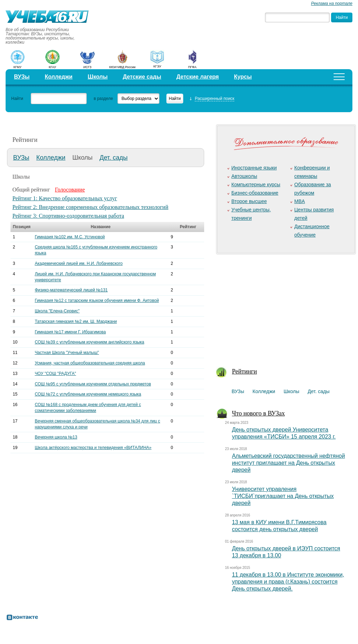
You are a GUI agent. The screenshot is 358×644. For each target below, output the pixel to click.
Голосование (70, 190)
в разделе (103, 99)
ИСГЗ (87, 67)
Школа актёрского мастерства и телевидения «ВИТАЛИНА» (93, 448)
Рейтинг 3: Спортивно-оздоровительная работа (68, 216)
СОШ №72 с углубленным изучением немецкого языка (88, 394)
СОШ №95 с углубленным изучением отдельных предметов (93, 384)
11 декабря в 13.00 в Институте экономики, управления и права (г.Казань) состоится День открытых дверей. (288, 582)
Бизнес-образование (255, 193)
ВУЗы (22, 77)
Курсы (243, 77)
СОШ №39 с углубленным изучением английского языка (89, 342)
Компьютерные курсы (256, 184)
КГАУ (53, 67)
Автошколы (244, 176)
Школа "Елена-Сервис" (57, 311)
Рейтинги (244, 371)
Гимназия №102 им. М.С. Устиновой (70, 237)
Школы (98, 77)
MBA (300, 201)
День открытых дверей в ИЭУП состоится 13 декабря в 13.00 (286, 552)
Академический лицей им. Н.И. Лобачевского (78, 263)
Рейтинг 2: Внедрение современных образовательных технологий (90, 207)
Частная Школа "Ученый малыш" (67, 353)
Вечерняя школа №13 (56, 437)
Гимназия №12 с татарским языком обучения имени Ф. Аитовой (97, 301)
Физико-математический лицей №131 (71, 290)
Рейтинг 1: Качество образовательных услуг (65, 198)
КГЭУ (157, 66)
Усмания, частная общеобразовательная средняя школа (90, 363)
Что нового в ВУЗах (258, 413)
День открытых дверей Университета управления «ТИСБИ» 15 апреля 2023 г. (284, 433)
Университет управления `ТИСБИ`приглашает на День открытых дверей (283, 496)
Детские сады (142, 77)
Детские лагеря (198, 77)
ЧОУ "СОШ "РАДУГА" (55, 374)
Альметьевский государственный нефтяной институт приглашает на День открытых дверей (288, 463)
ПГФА (192, 67)
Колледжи (59, 77)
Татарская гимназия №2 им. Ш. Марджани (76, 321)
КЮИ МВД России (123, 67)
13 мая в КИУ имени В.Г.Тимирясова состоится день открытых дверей (279, 526)
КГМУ (17, 67)
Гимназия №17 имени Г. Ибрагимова (70, 332)
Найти (17, 99)
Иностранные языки (254, 168)
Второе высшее (249, 201)
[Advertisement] (284, 306)
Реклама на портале (332, 3)
